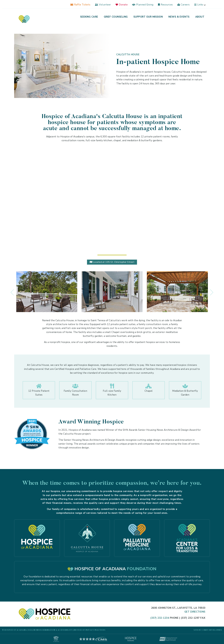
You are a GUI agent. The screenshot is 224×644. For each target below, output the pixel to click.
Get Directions (195, 612)
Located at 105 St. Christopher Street (112, 262)
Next (208, 289)
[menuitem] (80, 5)
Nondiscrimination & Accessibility (53, 630)
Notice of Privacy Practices (90, 630)
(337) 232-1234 (160, 618)
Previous (12, 289)
